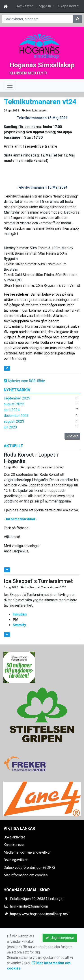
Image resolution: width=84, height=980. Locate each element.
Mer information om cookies (26, 875)
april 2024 (12, 410)
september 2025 (17, 398)
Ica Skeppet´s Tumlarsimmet (38, 581)
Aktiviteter (25, 6)
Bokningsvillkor (16, 860)
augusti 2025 (14, 404)
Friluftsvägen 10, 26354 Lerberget (37, 899)
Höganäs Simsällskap (42, 65)
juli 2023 (10, 427)
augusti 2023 (14, 421)
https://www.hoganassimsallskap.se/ (39, 914)
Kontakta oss (14, 845)
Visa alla (72, 436)
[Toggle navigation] (10, 86)
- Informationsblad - (20, 519)
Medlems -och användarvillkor (27, 852)
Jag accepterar (60, 938)
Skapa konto (68, 6)
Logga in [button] (44, 6)
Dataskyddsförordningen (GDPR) (29, 868)
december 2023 (16, 416)
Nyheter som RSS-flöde (24, 381)
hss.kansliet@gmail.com (29, 906)
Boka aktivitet (14, 837)
